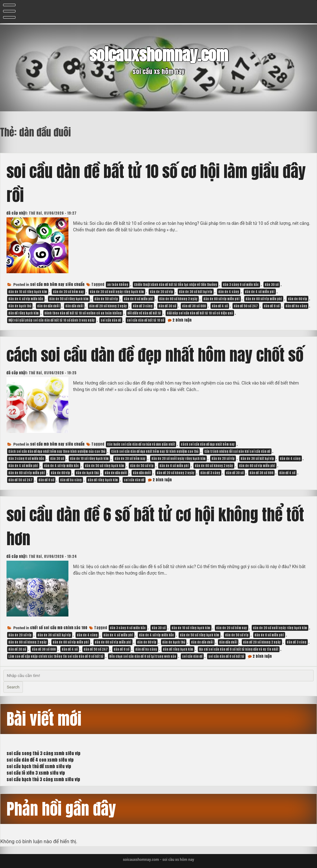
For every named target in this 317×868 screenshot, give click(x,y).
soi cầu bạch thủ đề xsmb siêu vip (39, 766)
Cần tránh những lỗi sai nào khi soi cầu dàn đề (237, 451)
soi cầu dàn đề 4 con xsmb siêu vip (40, 760)
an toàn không (118, 285)
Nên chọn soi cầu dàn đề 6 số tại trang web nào (143, 656)
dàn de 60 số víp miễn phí (264, 299)
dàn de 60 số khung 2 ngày (178, 299)
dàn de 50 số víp (106, 299)
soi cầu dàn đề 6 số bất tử (226, 656)
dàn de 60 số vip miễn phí (221, 299)
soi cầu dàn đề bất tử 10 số (145, 320)
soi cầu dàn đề (111, 320)
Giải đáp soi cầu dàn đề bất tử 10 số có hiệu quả (200, 313)
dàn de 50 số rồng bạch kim (69, 299)
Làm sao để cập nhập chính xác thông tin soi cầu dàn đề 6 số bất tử (56, 656)
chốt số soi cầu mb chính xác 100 (59, 628)
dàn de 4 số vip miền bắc (26, 299)
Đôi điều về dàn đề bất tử (144, 313)
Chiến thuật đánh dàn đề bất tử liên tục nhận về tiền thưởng (176, 285)
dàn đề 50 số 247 (246, 306)
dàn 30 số (272, 285)
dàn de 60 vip (297, 299)
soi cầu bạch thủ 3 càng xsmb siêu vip (43, 779)
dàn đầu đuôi (74, 306)
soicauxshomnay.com (159, 55)
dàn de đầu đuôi (48, 306)
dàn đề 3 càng (143, 306)
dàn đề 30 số (167, 306)
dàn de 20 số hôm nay (68, 292)
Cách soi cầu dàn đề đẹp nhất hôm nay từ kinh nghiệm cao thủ (155, 451)
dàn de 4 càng (229, 292)
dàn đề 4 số (220, 306)
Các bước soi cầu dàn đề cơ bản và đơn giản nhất (141, 444)
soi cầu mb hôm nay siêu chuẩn (57, 284)
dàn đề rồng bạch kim (24, 313)
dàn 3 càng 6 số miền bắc (241, 285)
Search (13, 687)
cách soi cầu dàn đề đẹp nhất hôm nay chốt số (155, 355)
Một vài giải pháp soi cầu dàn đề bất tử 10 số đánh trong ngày (52, 320)
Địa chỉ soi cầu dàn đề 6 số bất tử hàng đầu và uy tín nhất (239, 649)
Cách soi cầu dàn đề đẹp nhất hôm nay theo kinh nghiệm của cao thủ (57, 451)
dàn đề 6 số (272, 306)
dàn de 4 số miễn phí (260, 292)
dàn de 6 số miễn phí (139, 299)
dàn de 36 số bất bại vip (196, 292)
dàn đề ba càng (296, 306)
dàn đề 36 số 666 (194, 306)
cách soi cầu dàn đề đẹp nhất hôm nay (208, 444)
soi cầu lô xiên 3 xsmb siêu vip (36, 773)
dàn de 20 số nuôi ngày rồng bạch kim (117, 292)
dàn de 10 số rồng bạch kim (28, 292)
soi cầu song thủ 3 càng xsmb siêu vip (43, 753)
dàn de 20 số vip (161, 292)
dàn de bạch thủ (20, 306)
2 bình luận (182, 320)
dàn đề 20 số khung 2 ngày (108, 306)
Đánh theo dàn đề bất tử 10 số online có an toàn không (83, 313)
